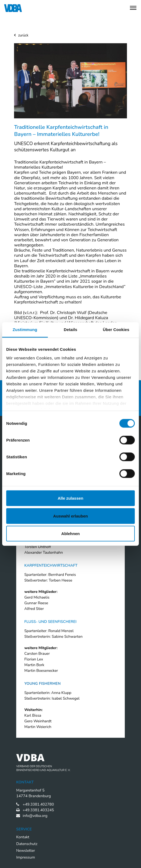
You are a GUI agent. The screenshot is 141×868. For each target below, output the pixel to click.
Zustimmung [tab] (25, 330)
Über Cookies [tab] (116, 330)
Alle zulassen (70, 498)
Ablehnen (70, 534)
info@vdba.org (35, 816)
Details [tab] (70, 330)
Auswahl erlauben (70, 516)
